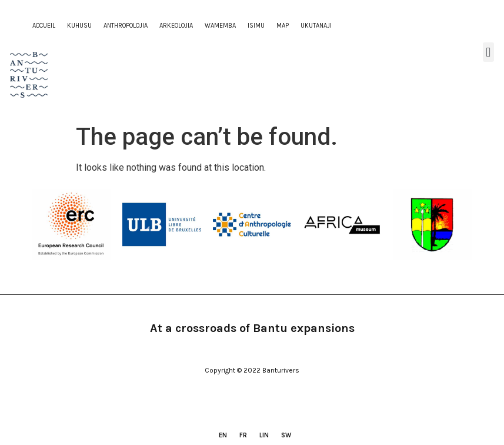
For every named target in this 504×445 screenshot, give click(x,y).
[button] (488, 52)
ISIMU (256, 26)
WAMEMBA (220, 26)
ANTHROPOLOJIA (126, 26)
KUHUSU (79, 26)
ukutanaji (316, 26)
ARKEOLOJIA (176, 26)
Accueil (44, 26)
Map (283, 26)
